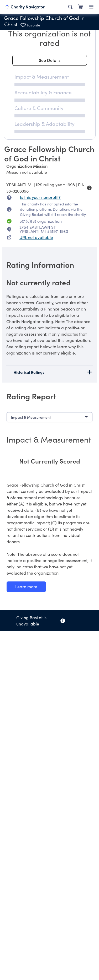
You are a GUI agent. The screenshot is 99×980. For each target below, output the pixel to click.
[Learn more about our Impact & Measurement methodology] (26, 587)
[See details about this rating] (50, 60)
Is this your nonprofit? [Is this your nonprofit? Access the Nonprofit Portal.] (40, 197)
